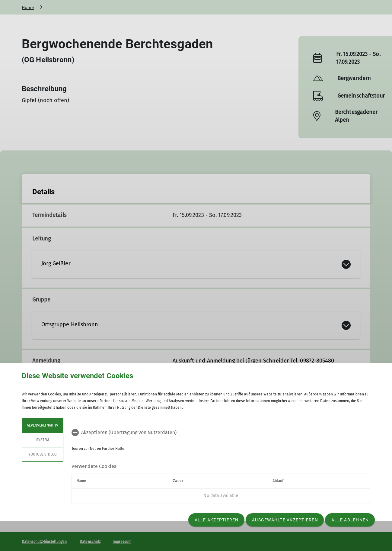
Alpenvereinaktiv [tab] (43, 425)
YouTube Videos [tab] (43, 454)
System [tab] (43, 440)
